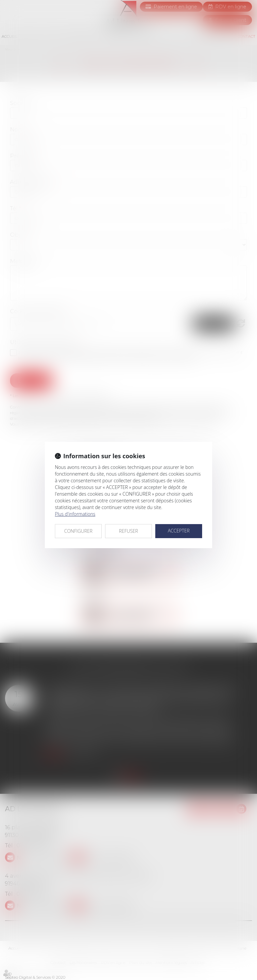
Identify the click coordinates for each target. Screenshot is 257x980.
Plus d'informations (75, 514)
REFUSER (129, 531)
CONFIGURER (78, 531)
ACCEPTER (179, 531)
